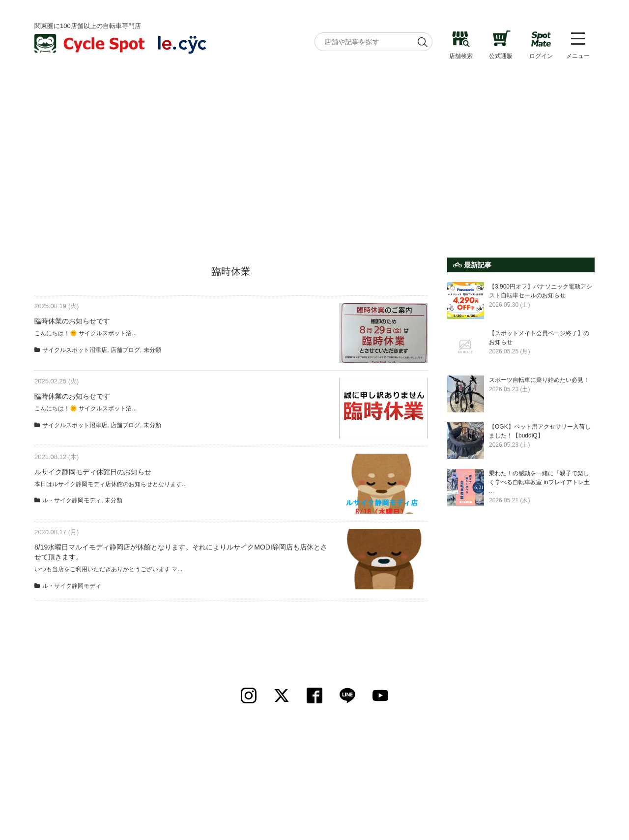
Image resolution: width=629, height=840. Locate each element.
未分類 (152, 350)
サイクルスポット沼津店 (75, 350)
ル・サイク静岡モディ (72, 500)
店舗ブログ (125, 350)
